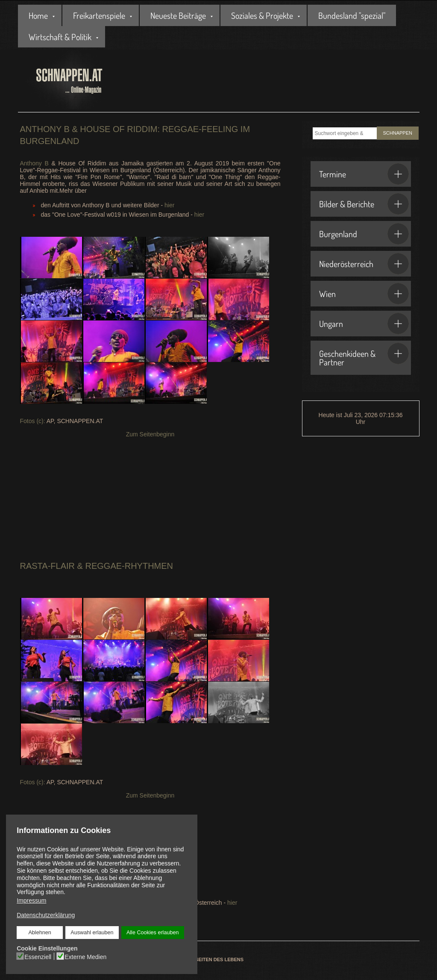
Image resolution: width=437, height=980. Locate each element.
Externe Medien (85, 956)
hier (169, 205)
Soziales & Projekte (262, 15)
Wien (364, 294)
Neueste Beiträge (178, 15)
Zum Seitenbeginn (150, 434)
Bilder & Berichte (364, 204)
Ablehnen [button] (40, 933)
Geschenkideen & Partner (364, 355)
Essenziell (38, 956)
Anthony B (34, 163)
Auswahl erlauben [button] (92, 933)
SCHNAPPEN (398, 133)
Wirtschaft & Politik (60, 37)
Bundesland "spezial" (352, 15)
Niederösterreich (364, 264)
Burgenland (364, 234)
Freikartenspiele (99, 15)
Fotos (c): (33, 421)
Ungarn (364, 324)
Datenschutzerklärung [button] (46, 915)
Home (38, 15)
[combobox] (345, 133)
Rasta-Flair (49, 566)
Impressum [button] (31, 901)
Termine (364, 174)
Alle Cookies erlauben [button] (153, 933)
